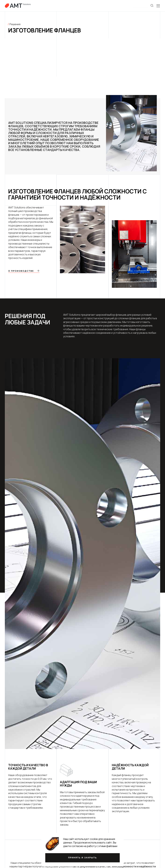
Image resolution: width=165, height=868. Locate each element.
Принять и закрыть (82, 858)
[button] (141, 6)
